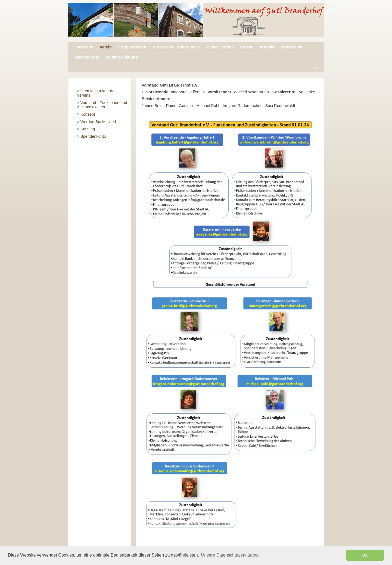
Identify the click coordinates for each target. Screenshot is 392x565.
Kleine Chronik (220, 47)
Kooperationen (132, 47)
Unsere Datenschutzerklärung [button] (230, 555)
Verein (106, 47)
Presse (247, 47)
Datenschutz (87, 57)
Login (315, 67)
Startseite (84, 47)
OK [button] (365, 555)
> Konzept (86, 114)
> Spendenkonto (91, 136)
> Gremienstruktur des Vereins (97, 93)
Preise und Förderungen (176, 47)
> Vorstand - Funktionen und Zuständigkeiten (102, 105)
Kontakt (267, 47)
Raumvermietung (122, 57)
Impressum (292, 47)
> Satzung (86, 129)
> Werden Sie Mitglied (97, 122)
